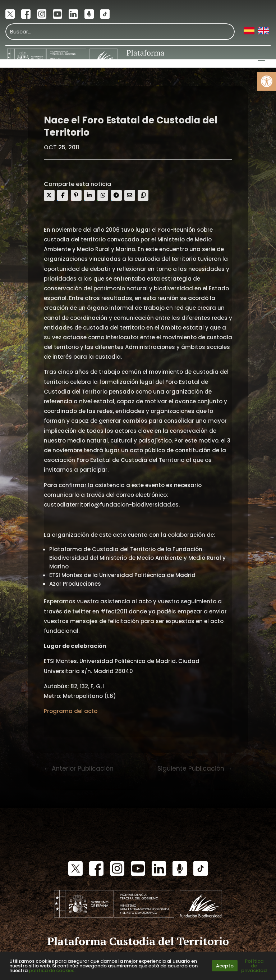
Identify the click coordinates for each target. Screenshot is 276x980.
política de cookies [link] (52, 970)
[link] (267, 81)
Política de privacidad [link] (254, 966)
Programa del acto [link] (71, 711)
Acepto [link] (225, 966)
